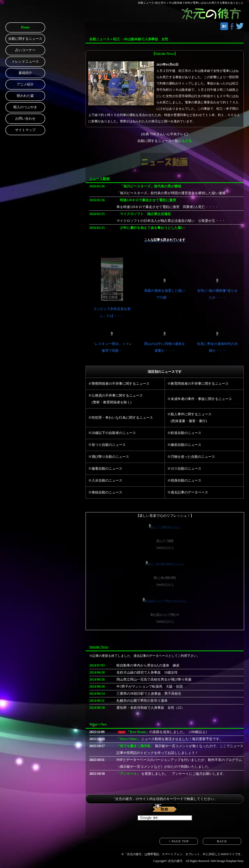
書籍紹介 (25, 73)
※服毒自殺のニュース (105, 469)
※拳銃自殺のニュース (105, 492)
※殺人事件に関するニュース (189, 414)
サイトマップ (25, 130)
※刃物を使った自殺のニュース (191, 457)
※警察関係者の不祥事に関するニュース (119, 384)
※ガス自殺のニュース (184, 469)
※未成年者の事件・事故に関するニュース (200, 399)
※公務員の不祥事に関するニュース (116, 396)
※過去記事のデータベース (188, 492)
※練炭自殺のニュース (184, 445)
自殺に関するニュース (25, 39)
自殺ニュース (146, 3)
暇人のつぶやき (25, 107)
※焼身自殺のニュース (184, 480)
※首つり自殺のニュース (107, 445)
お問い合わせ (25, 119)
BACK (222, 841)
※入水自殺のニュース (105, 480)
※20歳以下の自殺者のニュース (112, 433)
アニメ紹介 (25, 84)
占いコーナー (25, 50)
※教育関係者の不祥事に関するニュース (198, 384)
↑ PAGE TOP (179, 841)
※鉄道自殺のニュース (184, 433)
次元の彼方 (175, 861)
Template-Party (235, 861)
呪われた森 (25, 96)
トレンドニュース (25, 62)
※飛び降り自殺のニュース (109, 457)
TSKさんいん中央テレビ (169, 134)
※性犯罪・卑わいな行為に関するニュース (121, 418)
